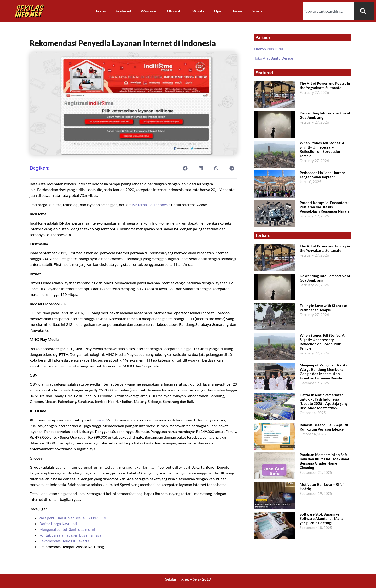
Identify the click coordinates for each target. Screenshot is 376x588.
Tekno (101, 11)
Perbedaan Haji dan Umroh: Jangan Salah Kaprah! (322, 175)
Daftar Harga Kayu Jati (59, 524)
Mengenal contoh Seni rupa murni (67, 529)
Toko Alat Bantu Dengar (274, 58)
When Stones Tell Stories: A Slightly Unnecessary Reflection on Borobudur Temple (322, 149)
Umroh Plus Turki (269, 49)
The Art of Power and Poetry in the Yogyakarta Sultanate (325, 85)
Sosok (257, 11)
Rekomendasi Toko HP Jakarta (64, 541)
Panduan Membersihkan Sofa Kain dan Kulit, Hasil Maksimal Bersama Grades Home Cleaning (324, 461)
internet (99, 420)
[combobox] (329, 11)
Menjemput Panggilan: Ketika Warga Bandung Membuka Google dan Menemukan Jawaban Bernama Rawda (324, 372)
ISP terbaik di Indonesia (151, 205)
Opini (219, 11)
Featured (123, 11)
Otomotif (175, 11)
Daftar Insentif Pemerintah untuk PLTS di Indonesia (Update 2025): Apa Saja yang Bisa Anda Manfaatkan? (324, 401)
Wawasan (149, 11)
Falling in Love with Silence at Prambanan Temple (324, 308)
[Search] (364, 11)
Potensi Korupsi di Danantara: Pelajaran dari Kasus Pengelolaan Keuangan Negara (325, 207)
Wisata (198, 11)
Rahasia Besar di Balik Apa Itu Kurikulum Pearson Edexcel (324, 427)
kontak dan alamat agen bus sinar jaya (70, 535)
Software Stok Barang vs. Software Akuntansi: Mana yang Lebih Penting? (322, 518)
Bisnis (238, 11)
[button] (185, 168)
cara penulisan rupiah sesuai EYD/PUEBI (73, 518)
